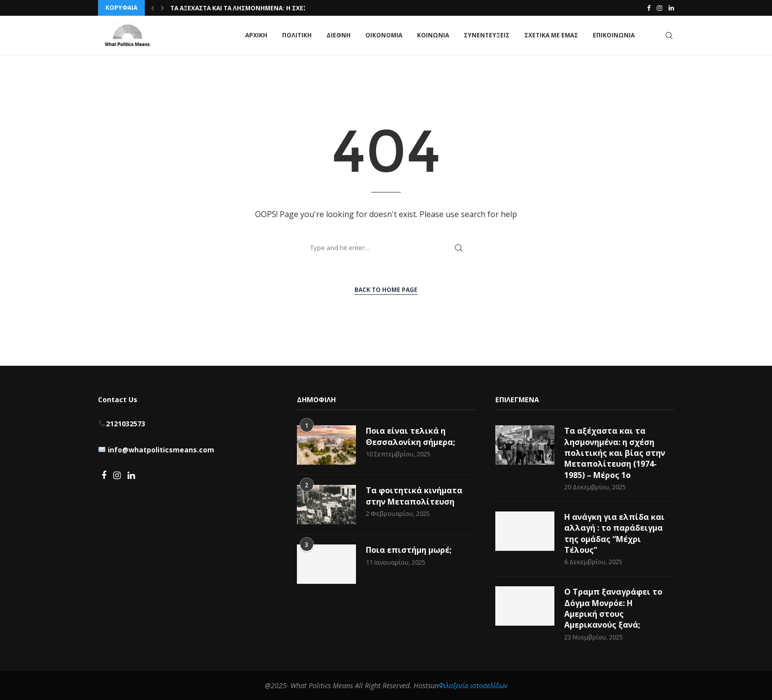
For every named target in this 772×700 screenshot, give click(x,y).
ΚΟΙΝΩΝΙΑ (433, 35)
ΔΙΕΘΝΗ (338, 35)
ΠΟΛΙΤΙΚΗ (297, 35)
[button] (153, 8)
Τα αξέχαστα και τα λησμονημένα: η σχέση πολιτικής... (261, 8)
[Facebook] (649, 8)
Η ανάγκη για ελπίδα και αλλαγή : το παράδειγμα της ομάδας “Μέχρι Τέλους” (614, 533)
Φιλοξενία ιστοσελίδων (473, 685)
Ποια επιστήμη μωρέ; (410, 550)
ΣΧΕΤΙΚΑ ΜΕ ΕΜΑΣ (551, 35)
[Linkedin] (671, 8)
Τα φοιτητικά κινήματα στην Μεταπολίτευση (414, 496)
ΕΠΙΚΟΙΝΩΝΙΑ (614, 35)
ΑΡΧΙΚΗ (256, 35)
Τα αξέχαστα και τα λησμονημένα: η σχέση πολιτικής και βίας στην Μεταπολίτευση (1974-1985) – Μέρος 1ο (615, 453)
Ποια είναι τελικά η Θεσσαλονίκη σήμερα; (410, 436)
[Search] (669, 35)
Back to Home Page (386, 290)
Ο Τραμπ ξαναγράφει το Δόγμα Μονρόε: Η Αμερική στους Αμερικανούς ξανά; (613, 608)
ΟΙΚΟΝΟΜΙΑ (384, 35)
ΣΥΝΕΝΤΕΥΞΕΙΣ (487, 35)
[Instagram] (659, 8)
